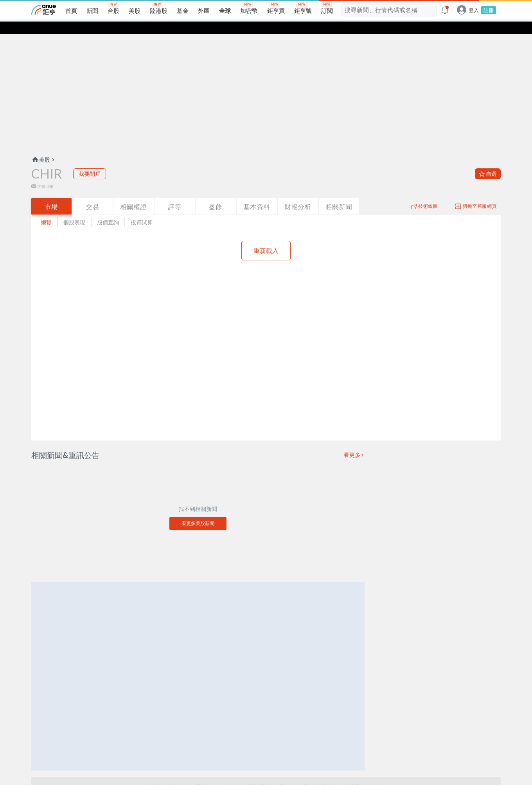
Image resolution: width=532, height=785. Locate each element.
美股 (41, 147)
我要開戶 (90, 161)
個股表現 (74, 210)
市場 (52, 194)
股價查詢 (108, 210)
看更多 (352, 442)
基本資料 (257, 194)
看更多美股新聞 (198, 511)
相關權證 (134, 194)
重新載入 (266, 238)
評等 (175, 194)
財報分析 (298, 194)
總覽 (46, 210)
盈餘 (216, 194)
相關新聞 (339, 194)
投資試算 (142, 210)
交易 (93, 194)
